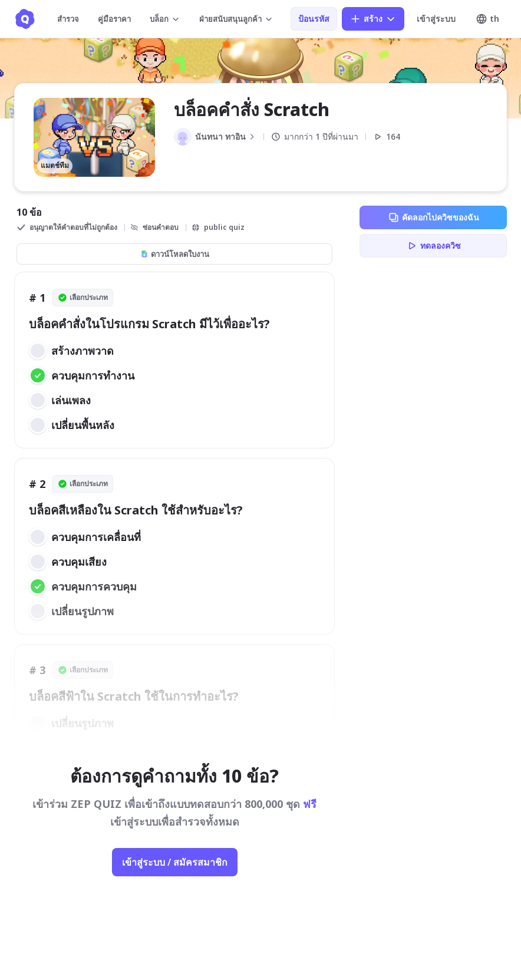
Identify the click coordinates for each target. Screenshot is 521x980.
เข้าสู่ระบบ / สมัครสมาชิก (175, 862)
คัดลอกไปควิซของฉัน (433, 217)
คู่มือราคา (114, 19)
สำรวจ (68, 19)
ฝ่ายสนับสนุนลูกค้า (236, 19)
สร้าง (373, 19)
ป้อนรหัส (314, 19)
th (487, 19)
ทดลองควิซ (433, 246)
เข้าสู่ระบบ (436, 19)
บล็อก (165, 19)
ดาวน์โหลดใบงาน (175, 254)
